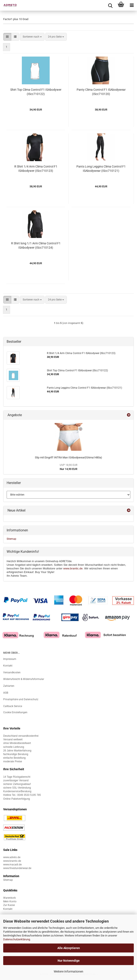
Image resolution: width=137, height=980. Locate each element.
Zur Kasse (9, 905)
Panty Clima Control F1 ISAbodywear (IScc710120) (101, 92)
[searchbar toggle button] (110, 5)
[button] (7, 37)
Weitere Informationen (68, 971)
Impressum (10, 659)
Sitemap (11, 539)
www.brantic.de (73, 568)
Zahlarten (9, 686)
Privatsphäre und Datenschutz (21, 699)
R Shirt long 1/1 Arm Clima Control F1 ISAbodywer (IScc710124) (36, 245)
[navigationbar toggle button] (132, 5)
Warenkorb (10, 898)
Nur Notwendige (69, 961)
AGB (6, 693)
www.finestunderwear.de (17, 868)
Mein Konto (10, 901)
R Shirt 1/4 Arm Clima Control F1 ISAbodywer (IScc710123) (36, 169)
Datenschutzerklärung (17, 939)
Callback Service (13, 706)
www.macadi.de (12, 865)
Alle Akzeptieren (69, 948)
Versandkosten (12, 672)
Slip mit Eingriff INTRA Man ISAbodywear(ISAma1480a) (68, 457)
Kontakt (8, 666)
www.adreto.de (12, 857)
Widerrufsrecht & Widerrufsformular (24, 679)
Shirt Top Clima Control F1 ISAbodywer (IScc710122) (36, 92)
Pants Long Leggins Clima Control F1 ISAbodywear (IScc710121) (101, 169)
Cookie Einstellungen (15, 712)
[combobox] (32, 37)
